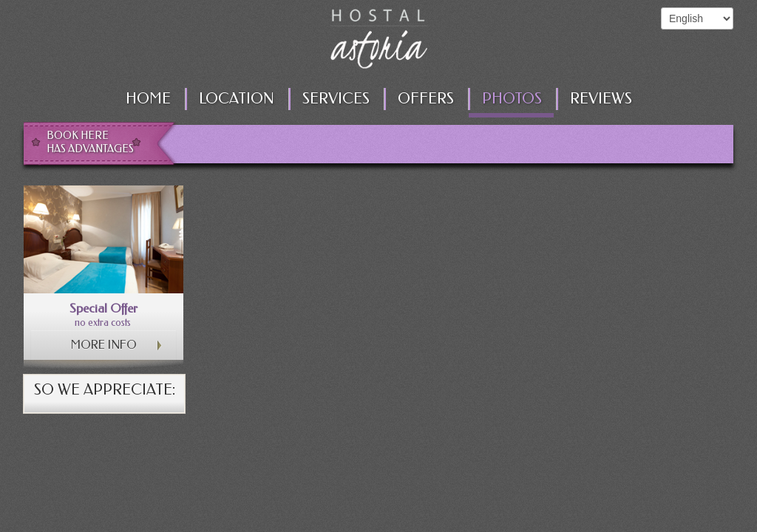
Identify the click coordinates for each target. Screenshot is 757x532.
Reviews (601, 99)
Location (237, 99)
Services (336, 99)
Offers (426, 99)
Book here (94, 143)
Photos (512, 99)
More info (104, 345)
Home (148, 99)
